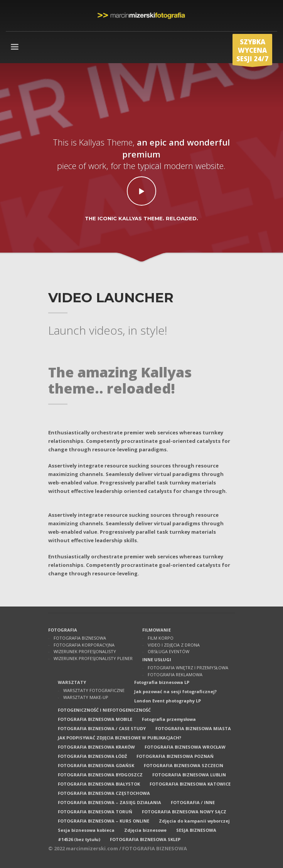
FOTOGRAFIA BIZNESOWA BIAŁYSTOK (99, 784)
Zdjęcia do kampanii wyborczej (194, 821)
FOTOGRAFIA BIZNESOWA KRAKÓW (96, 747)
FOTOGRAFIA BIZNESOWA (80, 638)
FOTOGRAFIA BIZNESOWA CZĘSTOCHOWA (104, 793)
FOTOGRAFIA (63, 630)
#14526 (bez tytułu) (79, 839)
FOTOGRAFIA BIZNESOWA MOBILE (95, 719)
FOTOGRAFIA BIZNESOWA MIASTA (193, 728)
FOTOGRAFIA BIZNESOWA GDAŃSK (96, 765)
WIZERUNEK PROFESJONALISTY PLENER (93, 658)
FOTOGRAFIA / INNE (193, 802)
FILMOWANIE (157, 630)
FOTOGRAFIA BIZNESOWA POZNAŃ (175, 756)
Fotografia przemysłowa (169, 719)
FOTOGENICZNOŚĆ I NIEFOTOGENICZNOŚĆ (104, 710)
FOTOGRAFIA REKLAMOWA (175, 674)
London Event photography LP (168, 701)
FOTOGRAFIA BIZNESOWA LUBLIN (189, 775)
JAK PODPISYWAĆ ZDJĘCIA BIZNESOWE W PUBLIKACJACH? (120, 738)
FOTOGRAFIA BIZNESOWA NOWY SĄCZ (184, 812)
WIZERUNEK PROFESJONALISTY (85, 651)
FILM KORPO (161, 638)
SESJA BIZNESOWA (196, 830)
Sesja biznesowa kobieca (86, 830)
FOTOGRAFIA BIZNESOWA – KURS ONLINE (104, 821)
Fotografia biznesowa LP (162, 682)
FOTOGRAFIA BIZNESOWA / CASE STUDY (102, 728)
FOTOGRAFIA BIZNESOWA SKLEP (145, 839)
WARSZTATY (72, 682)
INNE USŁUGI (157, 659)
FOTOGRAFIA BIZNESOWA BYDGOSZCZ (100, 775)
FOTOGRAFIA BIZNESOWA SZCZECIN (184, 765)
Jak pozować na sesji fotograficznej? (175, 691)
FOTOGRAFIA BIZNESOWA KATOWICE (190, 784)
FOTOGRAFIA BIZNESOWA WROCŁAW (185, 747)
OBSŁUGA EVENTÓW (168, 651)
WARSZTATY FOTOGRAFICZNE (94, 690)
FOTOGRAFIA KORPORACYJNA (84, 645)
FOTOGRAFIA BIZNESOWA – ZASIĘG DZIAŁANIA (109, 802)
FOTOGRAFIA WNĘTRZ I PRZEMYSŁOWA (188, 668)
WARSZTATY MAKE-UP (86, 697)
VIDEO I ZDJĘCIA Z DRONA (174, 645)
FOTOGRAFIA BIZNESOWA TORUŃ (95, 812)
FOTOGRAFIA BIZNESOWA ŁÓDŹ (92, 756)
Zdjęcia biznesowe (145, 830)
